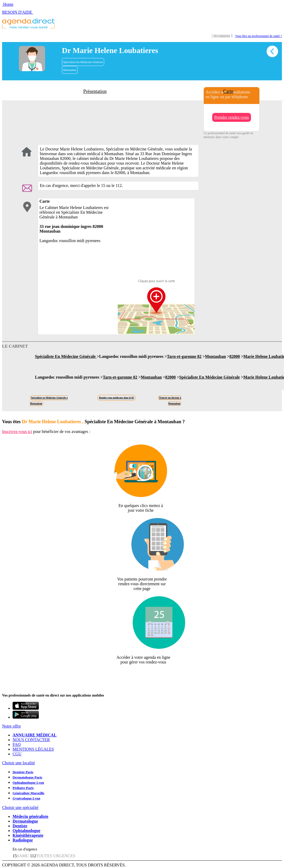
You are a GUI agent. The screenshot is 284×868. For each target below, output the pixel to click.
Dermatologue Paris (27, 777)
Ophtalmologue (26, 831)
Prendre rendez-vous (232, 117)
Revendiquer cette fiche (142, 675)
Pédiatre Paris (23, 788)
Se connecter (222, 36)
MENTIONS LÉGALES (33, 749)
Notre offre (11, 726)
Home (8, 4)
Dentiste (20, 826)
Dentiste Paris (23, 772)
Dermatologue (25, 821)
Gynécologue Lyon (26, 798)
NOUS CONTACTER (31, 740)
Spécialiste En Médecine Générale (83, 62)
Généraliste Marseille (28, 793)
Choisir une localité (18, 763)
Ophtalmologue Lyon (28, 783)
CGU (17, 754)
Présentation (95, 91)
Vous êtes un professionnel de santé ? (256, 36)
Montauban (70, 70)
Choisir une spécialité (20, 807)
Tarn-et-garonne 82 (184, 356)
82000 (235, 356)
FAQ (17, 744)
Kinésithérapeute (28, 835)
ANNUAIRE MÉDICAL (35, 735)
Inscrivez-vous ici (17, 432)
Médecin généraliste (30, 816)
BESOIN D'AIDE (18, 12)
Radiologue (23, 840)
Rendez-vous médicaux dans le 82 (116, 398)
